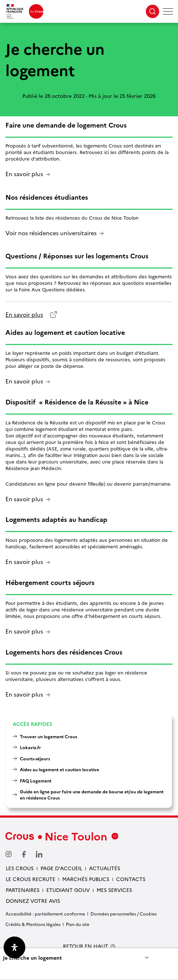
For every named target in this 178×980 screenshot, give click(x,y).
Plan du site (78, 924)
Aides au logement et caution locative (60, 769)
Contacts (131, 879)
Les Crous (20, 868)
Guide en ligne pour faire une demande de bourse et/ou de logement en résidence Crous (92, 794)
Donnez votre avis (33, 901)
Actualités (105, 868)
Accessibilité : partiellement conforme (45, 913)
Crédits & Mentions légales (33, 924)
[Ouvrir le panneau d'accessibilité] (14, 947)
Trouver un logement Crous (48, 736)
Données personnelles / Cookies (124, 913)
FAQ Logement (36, 780)
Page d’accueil (61, 868)
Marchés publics (86, 879)
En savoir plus (24, 174)
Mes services (114, 890)
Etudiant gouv (68, 890)
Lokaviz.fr (30, 747)
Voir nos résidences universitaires (51, 233)
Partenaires (23, 890)
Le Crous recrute (31, 879)
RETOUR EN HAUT (86, 946)
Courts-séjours (35, 758)
